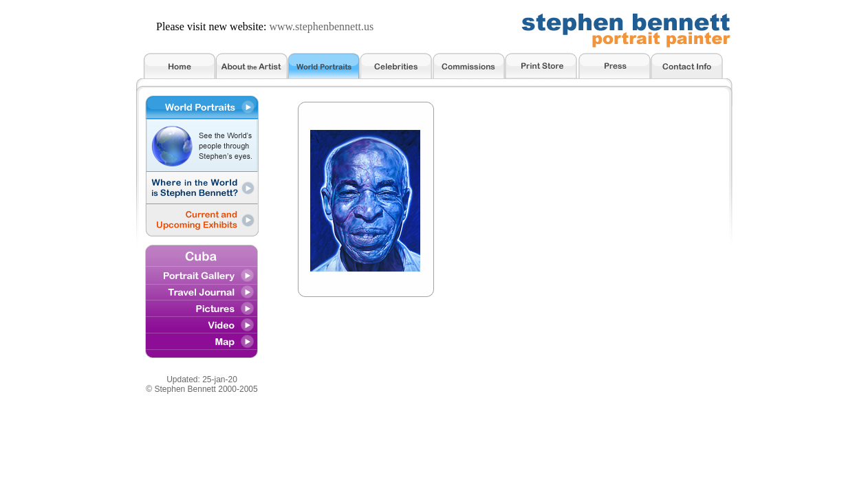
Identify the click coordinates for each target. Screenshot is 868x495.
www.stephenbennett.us (321, 26)
